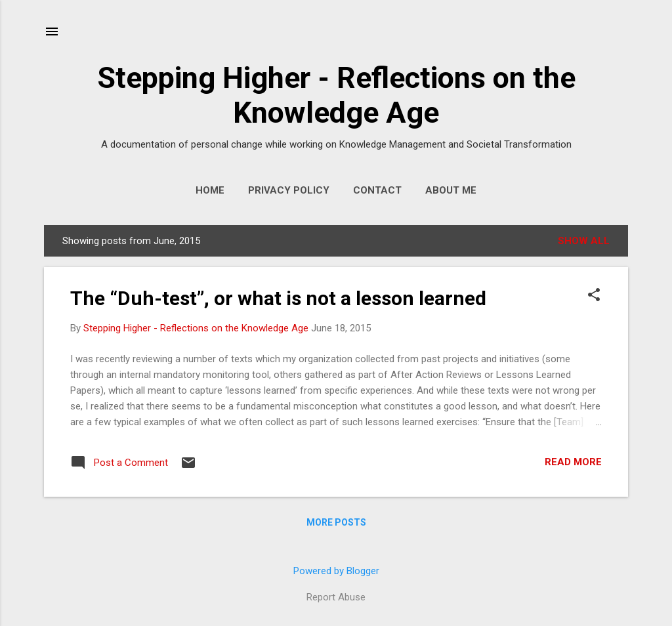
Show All (584, 241)
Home (210, 190)
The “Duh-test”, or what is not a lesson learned (278, 298)
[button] (594, 296)
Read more (573, 462)
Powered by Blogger (336, 571)
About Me (451, 190)
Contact (377, 190)
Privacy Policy (289, 190)
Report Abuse (336, 597)
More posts (336, 522)
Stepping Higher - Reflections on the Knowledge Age (336, 95)
